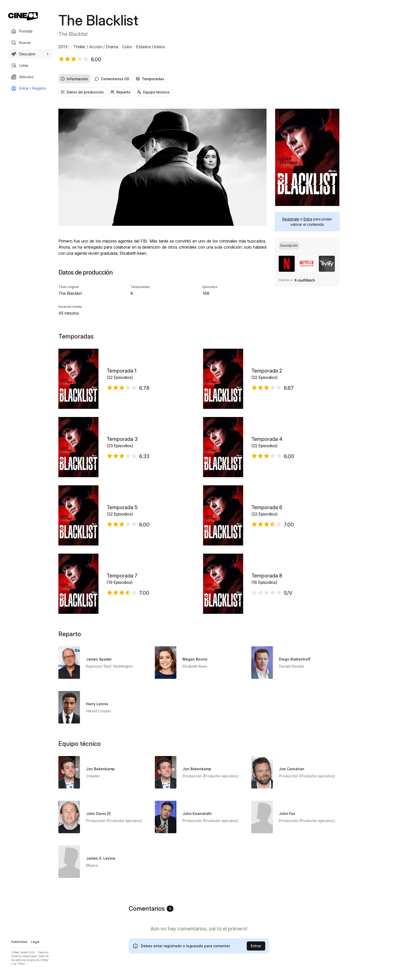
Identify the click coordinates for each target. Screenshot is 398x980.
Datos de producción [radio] (82, 92)
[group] (199, 79)
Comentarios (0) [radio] (112, 79)
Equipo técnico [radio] (153, 92)
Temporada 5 (122, 507)
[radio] (289, 246)
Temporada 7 (122, 576)
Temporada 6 (267, 507)
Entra (308, 219)
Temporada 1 (121, 371)
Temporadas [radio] (150, 79)
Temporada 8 (267, 576)
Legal (35, 942)
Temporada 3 (122, 439)
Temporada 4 (267, 439)
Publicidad (19, 942)
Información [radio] (74, 79)
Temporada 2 (267, 371)
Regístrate (291, 219)
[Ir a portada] (23, 16)
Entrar (256, 946)
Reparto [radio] (120, 92)
